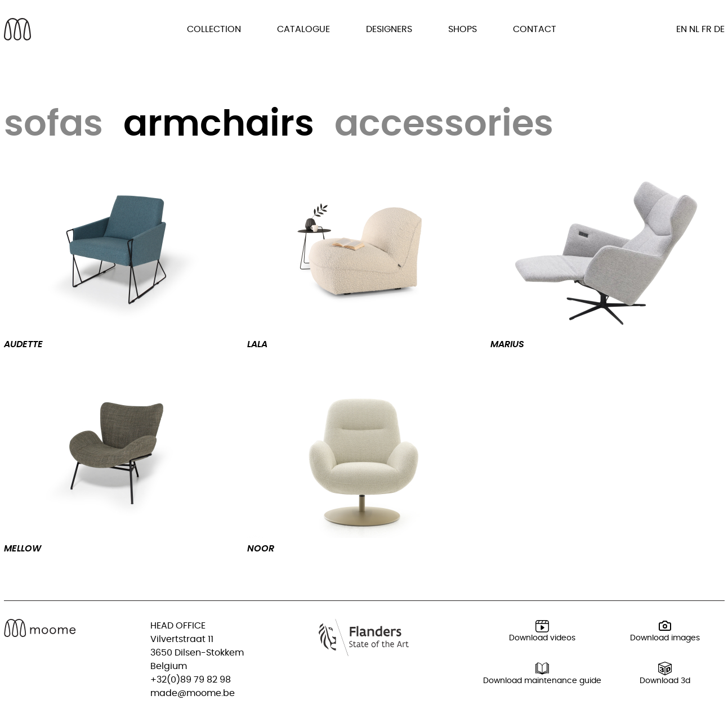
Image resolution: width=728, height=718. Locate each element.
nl (694, 29)
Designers (389, 29)
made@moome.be (193, 693)
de (719, 29)
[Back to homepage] (17, 29)
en (682, 29)
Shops (463, 29)
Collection (214, 29)
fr (707, 29)
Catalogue (303, 29)
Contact (535, 29)
